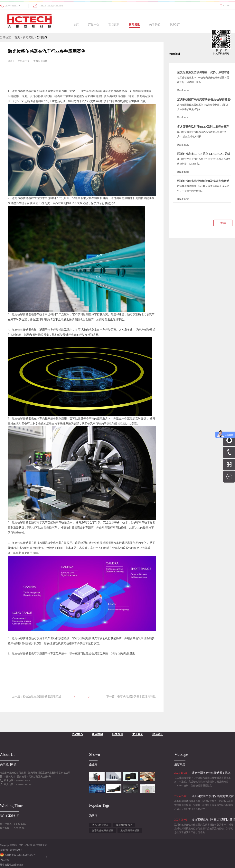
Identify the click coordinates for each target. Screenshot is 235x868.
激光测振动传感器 (130, 830)
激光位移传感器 (100, 825)
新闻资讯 (28, 37)
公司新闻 (42, 37)
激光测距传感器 (124, 825)
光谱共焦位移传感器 (103, 830)
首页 (76, 25)
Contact (227, 5)
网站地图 (5, 860)
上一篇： (36, 697)
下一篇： (131, 697)
